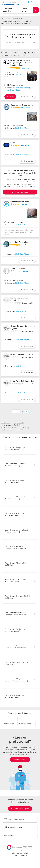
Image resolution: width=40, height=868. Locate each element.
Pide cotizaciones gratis (20, 814)
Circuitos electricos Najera (22, 110)
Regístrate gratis (20, 765)
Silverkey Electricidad (20, 247)
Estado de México (13, 95)
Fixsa (13, 148)
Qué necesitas (8, 9)
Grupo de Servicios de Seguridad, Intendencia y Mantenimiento (21, 68)
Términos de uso (20, 856)
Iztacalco (13, 433)
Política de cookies (20, 861)
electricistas (10, 724)
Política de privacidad (20, 859)
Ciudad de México (22, 93)
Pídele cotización (27, 102)
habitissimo (5, 428)
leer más (18, 80)
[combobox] (10, 10)
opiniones (25, 73)
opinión (24, 210)
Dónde (24, 9)
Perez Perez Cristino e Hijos (22, 386)
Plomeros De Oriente (20, 207)
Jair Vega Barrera (18, 274)
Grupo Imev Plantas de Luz (22, 360)
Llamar (10, 102)
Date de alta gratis (20, 197)
